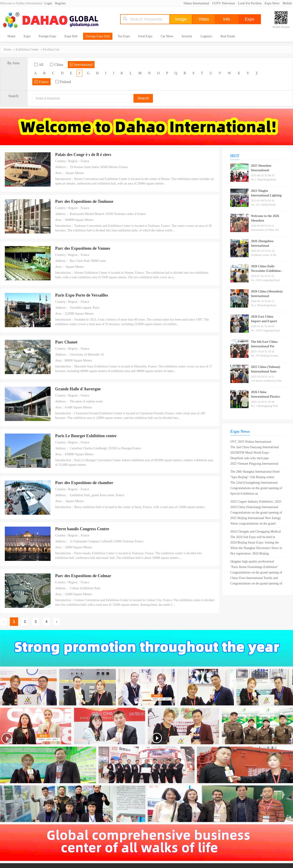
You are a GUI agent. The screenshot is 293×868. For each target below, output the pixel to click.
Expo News (272, 3)
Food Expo (145, 36)
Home (11, 36)
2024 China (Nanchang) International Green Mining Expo (254, 508)
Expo (27, 36)
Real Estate (228, 36)
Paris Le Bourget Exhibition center (86, 436)
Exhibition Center (27, 50)
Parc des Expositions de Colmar (83, 576)
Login (48, 3)
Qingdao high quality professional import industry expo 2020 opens (252, 562)
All (39, 65)
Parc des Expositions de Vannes (83, 248)
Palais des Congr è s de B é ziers (83, 155)
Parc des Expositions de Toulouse (84, 201)
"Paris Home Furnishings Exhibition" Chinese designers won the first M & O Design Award (255, 568)
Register (61, 3)
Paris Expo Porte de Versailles (82, 295)
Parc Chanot (66, 342)
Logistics (206, 36)
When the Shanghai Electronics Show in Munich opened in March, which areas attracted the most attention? (256, 549)
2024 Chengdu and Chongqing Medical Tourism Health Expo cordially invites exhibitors (256, 532)
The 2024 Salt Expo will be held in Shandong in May (253, 538)
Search (143, 98)
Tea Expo (124, 36)
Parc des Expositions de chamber (84, 483)
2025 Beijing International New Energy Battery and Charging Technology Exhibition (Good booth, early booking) (256, 519)
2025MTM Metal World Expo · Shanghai (250, 453)
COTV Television (224, 3)
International (81, 65)
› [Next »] (57, 622)
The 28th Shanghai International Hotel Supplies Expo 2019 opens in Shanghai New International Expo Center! (255, 472)
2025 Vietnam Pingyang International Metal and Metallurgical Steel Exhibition (256, 464)
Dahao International (196, 3)
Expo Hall (71, 36)
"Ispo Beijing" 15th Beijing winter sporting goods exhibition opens (252, 478)
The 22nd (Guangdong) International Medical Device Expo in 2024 (254, 483)
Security (187, 36)
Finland (63, 82)
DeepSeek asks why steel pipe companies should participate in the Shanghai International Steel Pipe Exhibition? (253, 459)
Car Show (167, 36)
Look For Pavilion (250, 3)
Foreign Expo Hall (98, 36)
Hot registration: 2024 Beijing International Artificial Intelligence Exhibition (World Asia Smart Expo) (254, 554)
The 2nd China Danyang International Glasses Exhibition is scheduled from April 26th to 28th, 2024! (255, 448)
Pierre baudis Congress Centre (82, 529)
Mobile (287, 3)
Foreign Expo (47, 36)
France (41, 82)
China (56, 65)
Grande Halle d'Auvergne (78, 389)
